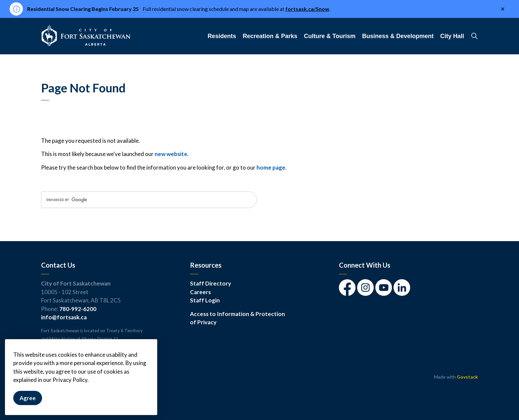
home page (271, 167)
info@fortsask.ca (64, 317)
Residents (222, 36)
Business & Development (398, 36)
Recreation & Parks (270, 36)
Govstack (467, 377)
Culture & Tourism (330, 36)
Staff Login (205, 300)
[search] (149, 200)
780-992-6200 (78, 309)
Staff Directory (211, 283)
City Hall (452, 36)
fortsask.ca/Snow (307, 9)
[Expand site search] (474, 36)
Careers (200, 292)
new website (171, 154)
